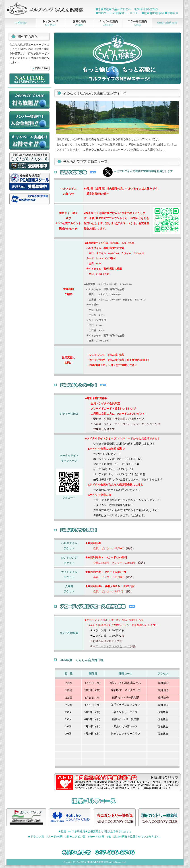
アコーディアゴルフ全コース (113, 647)
